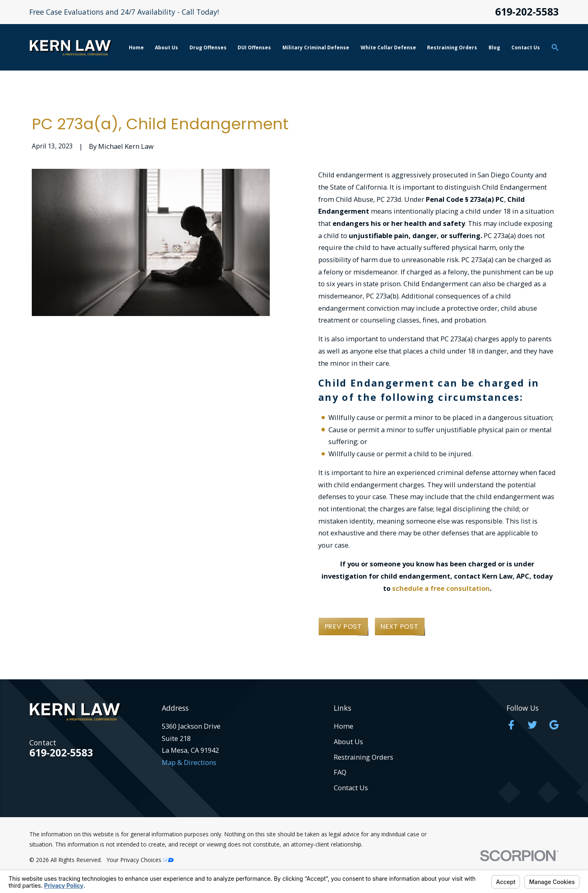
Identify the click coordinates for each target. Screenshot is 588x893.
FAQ (340, 772)
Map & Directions (189, 762)
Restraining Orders (363, 757)
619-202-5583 (527, 12)
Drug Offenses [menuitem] (208, 48)
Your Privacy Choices (140, 860)
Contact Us (351, 788)
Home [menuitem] (136, 48)
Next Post (399, 627)
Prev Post (343, 627)
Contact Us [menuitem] (526, 48)
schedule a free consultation (441, 588)
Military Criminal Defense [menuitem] (316, 48)
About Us (348, 742)
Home (344, 726)
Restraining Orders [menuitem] (452, 48)
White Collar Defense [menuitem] (388, 48)
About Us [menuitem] (166, 48)
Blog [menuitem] (494, 48)
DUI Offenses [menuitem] (254, 48)
